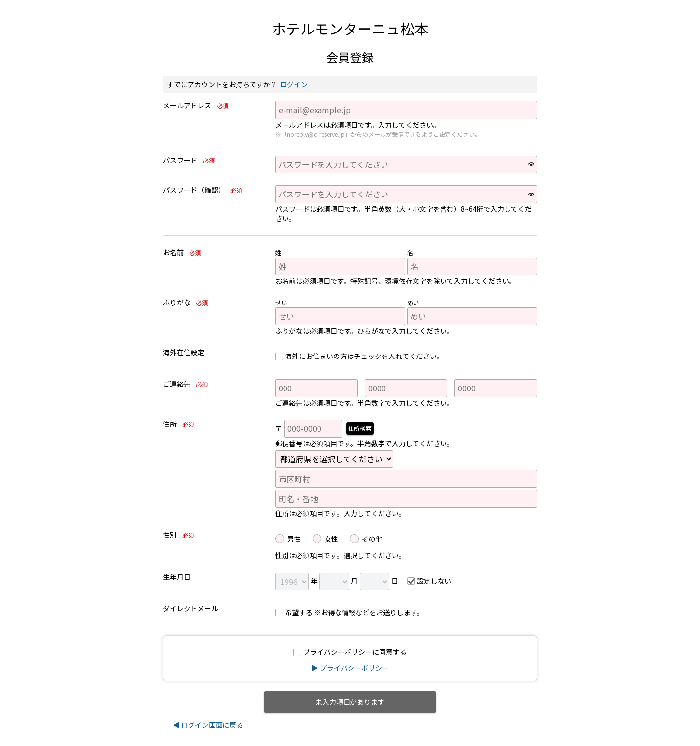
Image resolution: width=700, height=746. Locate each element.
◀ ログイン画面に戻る (208, 725)
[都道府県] (334, 459)
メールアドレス (198, 106)
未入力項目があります (350, 702)
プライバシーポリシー (354, 668)
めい (413, 303)
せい (281, 303)
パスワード (191, 161)
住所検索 (360, 428)
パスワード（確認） (205, 190)
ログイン (294, 84)
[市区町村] (406, 479)
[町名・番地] (406, 499)
